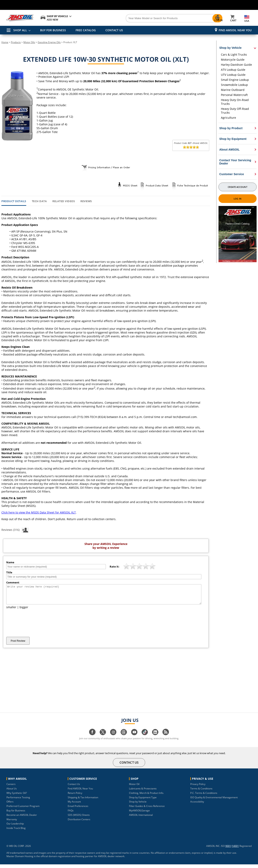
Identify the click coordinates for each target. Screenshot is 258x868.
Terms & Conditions (201, 792)
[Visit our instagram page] (113, 738)
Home (5, 42)
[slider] (191, 147)
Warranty (12, 823)
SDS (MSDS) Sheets (79, 819)
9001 (228, 850)
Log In (238, 199)
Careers (11, 788)
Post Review (18, 644)
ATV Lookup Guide (233, 70)
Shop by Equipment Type (143, 801)
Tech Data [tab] (39, 201)
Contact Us (74, 788)
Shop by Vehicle (138, 805)
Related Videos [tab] (64, 201)
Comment (13, 582)
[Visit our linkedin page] (155, 738)
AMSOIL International (141, 819)
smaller (11, 611)
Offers (10, 805)
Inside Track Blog (16, 832)
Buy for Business (16, 814)
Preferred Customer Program (23, 810)
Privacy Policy (198, 788)
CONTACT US (114, 30)
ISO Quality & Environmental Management (214, 801)
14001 (235, 850)
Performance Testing (18, 801)
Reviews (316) (15, 530)
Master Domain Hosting (20, 860)
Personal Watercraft (234, 95)
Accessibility (197, 805)
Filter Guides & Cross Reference (147, 810)
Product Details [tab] (14, 201)
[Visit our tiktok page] (145, 738)
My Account (74, 805)
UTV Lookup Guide (233, 75)
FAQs (71, 814)
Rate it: (114, 567)
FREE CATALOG (86, 30)
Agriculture (228, 118)
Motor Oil (134, 788)
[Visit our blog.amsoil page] (166, 738)
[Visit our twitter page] (103, 738)
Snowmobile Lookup (234, 85)
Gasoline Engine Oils (49, 42)
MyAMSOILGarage (139, 814)
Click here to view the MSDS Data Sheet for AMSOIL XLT (39, 512)
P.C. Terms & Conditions (204, 797)
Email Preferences (78, 810)
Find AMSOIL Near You (235, 30)
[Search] (152, 18)
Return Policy (75, 797)
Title (9, 572)
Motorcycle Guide (233, 60)
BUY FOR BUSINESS (53, 30)
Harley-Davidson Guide (236, 65)
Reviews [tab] (86, 201)
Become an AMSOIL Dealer (22, 819)
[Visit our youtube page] (134, 738)
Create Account (237, 187)
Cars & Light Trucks (234, 55)
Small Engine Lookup (235, 80)
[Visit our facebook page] (92, 738)
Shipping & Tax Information (83, 801)
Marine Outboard (233, 90)
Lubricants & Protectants (143, 792)
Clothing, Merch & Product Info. (146, 797)
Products (16, 42)
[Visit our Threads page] (124, 738)
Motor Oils (29, 42)
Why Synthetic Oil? (17, 797)
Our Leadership (15, 827)
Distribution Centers (79, 823)
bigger (24, 611)
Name (10, 562)
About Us (12, 792)
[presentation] (37, 627)
